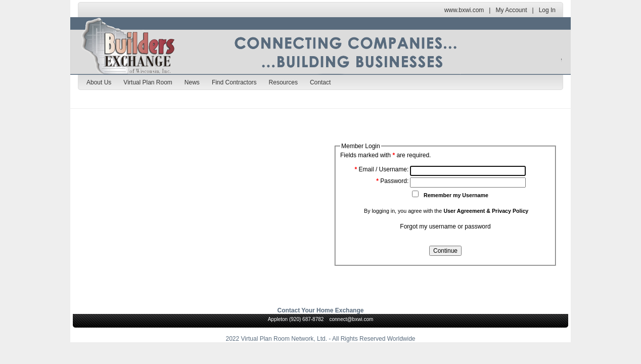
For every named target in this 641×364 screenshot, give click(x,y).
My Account (511, 10)
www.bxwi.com (464, 10)
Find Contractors (234, 82)
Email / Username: (382, 169)
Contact (320, 82)
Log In (547, 10)
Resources (283, 82)
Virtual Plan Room (148, 82)
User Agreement (464, 211)
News (192, 82)
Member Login (361, 146)
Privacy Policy (510, 211)
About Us (99, 82)
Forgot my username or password (445, 226)
